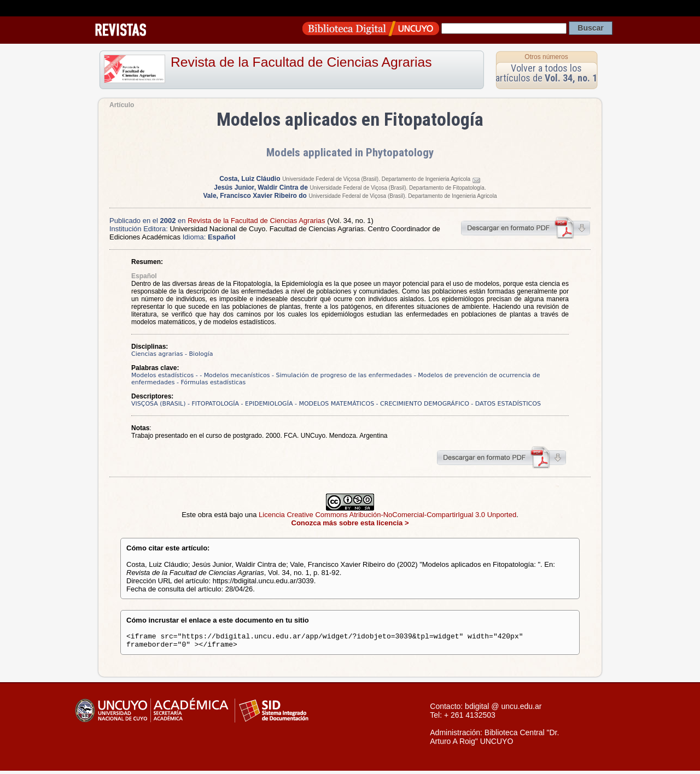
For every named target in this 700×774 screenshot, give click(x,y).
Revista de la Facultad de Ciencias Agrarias (301, 62)
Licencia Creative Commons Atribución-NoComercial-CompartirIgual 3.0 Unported (387, 515)
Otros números (546, 57)
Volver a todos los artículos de (546, 73)
